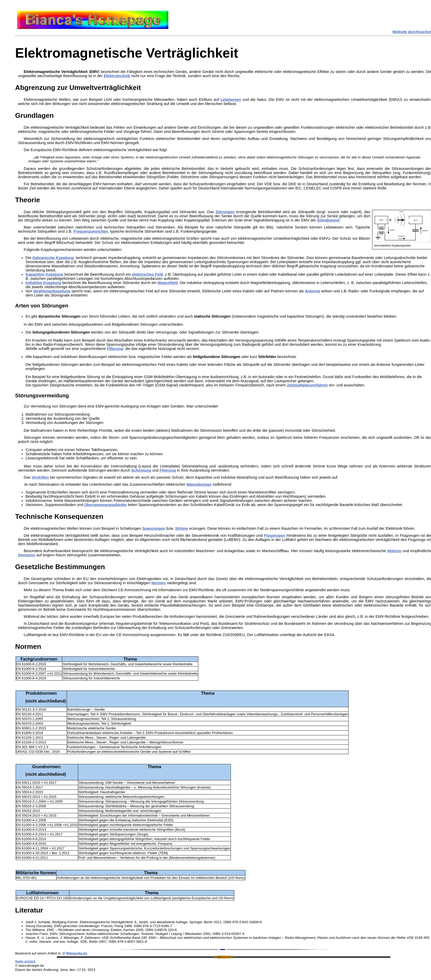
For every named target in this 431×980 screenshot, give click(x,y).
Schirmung (141, 470)
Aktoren (394, 551)
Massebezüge (199, 484)
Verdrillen (40, 477)
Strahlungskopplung (52, 291)
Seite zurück (25, 961)
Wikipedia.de (77, 953)
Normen (159, 583)
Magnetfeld (168, 283)
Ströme (182, 528)
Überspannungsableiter (106, 505)
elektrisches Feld (147, 274)
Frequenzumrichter (91, 231)
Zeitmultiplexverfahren (307, 385)
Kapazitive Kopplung (44, 274)
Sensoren (27, 555)
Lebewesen (231, 100)
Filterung (115, 349)
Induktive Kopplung (43, 283)
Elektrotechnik (117, 76)
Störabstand (328, 220)
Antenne (313, 291)
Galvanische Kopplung (53, 258)
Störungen (225, 212)
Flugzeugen (274, 535)
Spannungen (154, 528)
